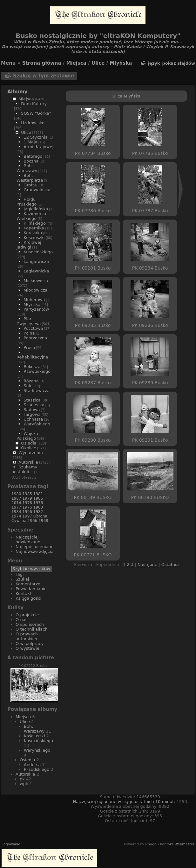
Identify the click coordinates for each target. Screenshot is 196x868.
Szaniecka (34, 405)
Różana (31, 381)
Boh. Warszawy (27, 168)
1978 (27, 503)
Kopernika (34, 228)
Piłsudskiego (37, 769)
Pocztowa (33, 328)
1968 (43, 521)
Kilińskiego (35, 223)
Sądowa (32, 410)
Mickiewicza (36, 281)
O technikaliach (32, 629)
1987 (16, 498)
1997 (27, 516)
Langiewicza (36, 261)
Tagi (20, 574)
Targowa (32, 414)
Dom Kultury (34, 104)
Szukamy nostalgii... (24, 469)
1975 (27, 507)
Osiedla (29, 443)
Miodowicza (35, 290)
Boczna (31, 161)
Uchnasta (33, 419)
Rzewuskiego (37, 371)
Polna (29, 333)
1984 (16, 512)
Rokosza (32, 367)
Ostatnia (170, 564)
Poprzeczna (35, 338)
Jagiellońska (36, 209)
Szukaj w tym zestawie (44, 76)
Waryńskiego (37, 424)
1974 (16, 516)
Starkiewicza (37, 391)
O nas (21, 620)
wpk (24, 784)
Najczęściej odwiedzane (28, 539)
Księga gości (28, 598)
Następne (147, 564)
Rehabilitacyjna (32, 357)
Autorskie (28, 462)
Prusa (29, 347)
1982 (38, 512)
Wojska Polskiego (27, 436)
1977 (16, 507)
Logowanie (11, 844)
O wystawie (27, 648)
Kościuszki (34, 238)
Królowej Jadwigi (29, 245)
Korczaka (33, 233)
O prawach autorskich (27, 636)
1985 (27, 494)
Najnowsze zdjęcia (34, 551)
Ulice (98, 63)
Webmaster (184, 844)
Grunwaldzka (37, 190)
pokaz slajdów (178, 63)
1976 (38, 503)
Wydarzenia (31, 453)
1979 (27, 498)
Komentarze (28, 584)
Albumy (17, 92)
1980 (16, 494)
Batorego (33, 156)
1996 (27, 512)
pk (22, 779)
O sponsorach (30, 624)
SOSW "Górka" (36, 113)
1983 (38, 507)
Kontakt (24, 593)
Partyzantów (36, 309)
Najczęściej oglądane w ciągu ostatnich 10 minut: (125, 802)
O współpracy (30, 644)
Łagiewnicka (36, 271)
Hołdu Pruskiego (27, 202)
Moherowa (34, 300)
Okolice (29, 448)
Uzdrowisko (33, 123)
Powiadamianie (31, 589)
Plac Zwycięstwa (29, 321)
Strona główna (42, 63)
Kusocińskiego (38, 252)
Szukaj (22, 579)
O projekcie (27, 615)
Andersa (32, 765)
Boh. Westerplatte (30, 178)
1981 (38, 494)
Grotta (30, 185)
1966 (33, 521)
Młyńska (121, 63)
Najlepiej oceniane (35, 547)
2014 (16, 503)
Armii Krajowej (38, 147)
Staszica (32, 400)
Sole (28, 386)
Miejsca (76, 63)
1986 (38, 498)
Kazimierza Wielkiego (31, 216)
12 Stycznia (36, 137)
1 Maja (30, 142)
